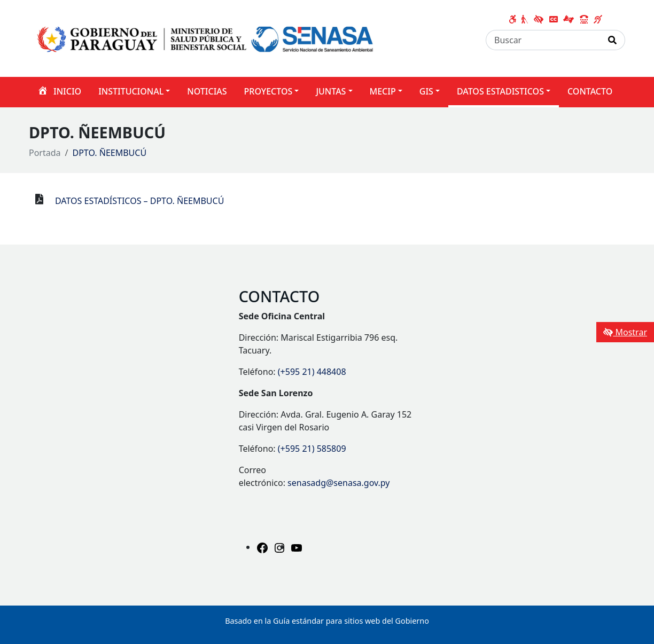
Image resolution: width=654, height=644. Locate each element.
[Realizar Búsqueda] (613, 40)
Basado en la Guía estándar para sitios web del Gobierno (327, 621)
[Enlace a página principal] (207, 37)
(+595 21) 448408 (312, 372)
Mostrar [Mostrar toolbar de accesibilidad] (625, 332)
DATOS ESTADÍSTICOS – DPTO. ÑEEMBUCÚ (139, 201)
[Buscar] (543, 40)
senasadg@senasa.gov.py (338, 483)
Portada (45, 153)
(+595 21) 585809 (312, 449)
